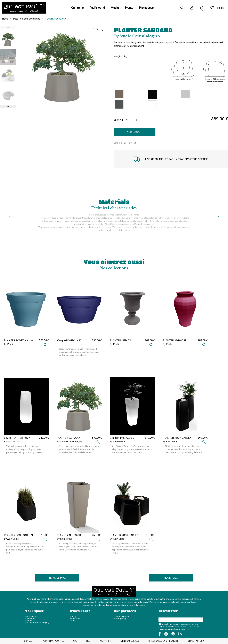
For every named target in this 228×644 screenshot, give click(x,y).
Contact (29, 621)
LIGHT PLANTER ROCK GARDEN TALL (17, 439)
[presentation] (9, 217)
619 (150, 535)
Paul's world (75, 619)
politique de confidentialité (169, 627)
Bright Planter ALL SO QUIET (122, 439)
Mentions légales (130, 641)
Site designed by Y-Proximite (163, 641)
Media (72, 621)
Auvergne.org (120, 619)
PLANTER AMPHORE (175, 341)
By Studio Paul (117, 442)
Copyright (106, 641)
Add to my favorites (53, 641)
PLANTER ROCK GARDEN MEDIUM (124, 536)
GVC (75, 641)
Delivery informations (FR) (37, 623)
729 (44, 438)
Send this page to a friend (125, 143)
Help (89, 641)
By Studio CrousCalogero (70, 442)
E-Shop (73, 616)
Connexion (30, 619)
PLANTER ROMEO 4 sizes (19, 341)
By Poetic (9, 344)
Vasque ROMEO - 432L (70, 341)
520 (44, 340)
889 (97, 438)
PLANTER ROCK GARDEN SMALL (18, 536)
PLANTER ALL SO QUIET (71, 535)
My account (30, 616)
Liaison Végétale (122, 616)
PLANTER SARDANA (143, 30)
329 (44, 535)
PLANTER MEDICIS (121, 341)
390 (97, 340)
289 (150, 340)
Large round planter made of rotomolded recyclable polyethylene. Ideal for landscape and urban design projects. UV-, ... (79, 352)
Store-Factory (196, 641)
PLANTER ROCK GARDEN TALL (177, 439)
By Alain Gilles (11, 442)
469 (97, 535)
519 (150, 438)
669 (203, 438)
